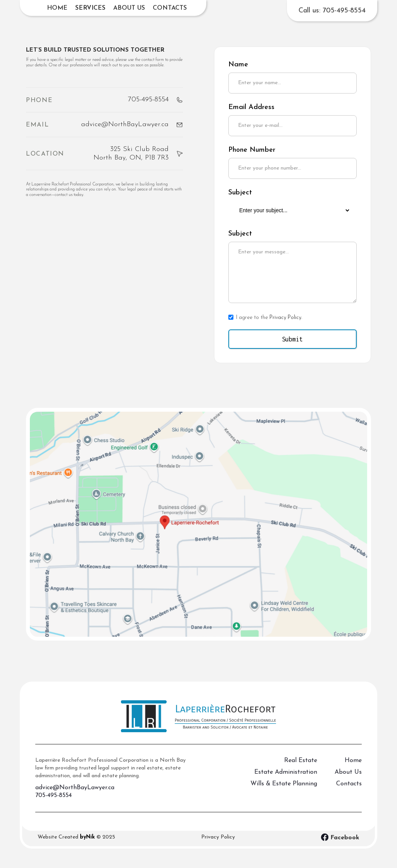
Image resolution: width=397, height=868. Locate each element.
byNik (87, 837)
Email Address (251, 107)
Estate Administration (286, 778)
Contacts (170, 8)
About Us (348, 778)
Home (57, 8)
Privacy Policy (218, 837)
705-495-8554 (54, 801)
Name (238, 65)
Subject (240, 193)
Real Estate (301, 766)
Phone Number (252, 150)
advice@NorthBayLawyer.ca (75, 794)
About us (129, 8)
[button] (90, 8)
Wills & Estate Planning (284, 790)
